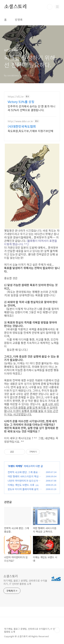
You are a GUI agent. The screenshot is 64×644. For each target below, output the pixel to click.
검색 (50, 7)
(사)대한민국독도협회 (22, 126)
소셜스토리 (16, 7)
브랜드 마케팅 (15, 466)
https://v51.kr (16, 97)
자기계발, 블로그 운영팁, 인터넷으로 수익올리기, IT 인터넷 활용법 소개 (25, 582)
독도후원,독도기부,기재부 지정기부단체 (30, 131)
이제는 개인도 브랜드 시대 (21, 485)
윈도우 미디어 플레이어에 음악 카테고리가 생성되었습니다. (25, 491)
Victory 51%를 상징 (21, 102)
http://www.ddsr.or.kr (20, 121)
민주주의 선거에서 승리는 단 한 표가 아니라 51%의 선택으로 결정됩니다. (31, 108)
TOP (57, 630)
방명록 (19, 20)
